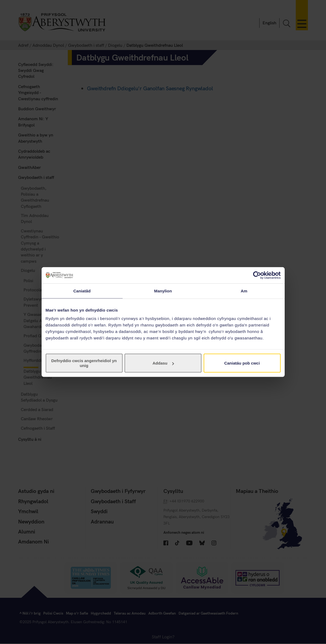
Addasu (163, 363)
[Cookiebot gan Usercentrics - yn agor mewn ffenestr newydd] (257, 275)
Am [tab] (244, 291)
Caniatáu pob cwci (242, 363)
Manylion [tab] (163, 291)
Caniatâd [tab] (82, 291)
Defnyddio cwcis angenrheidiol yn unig (84, 363)
